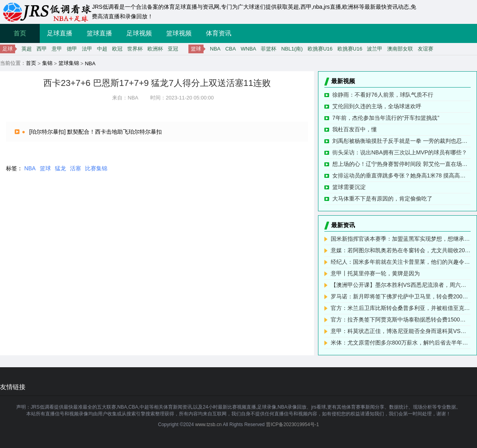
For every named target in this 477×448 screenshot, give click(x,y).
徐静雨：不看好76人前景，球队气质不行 (383, 95)
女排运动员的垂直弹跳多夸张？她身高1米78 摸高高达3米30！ (401, 175)
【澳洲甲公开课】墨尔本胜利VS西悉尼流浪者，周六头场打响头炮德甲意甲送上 (401, 285)
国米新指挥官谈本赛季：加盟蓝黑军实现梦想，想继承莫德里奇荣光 (401, 239)
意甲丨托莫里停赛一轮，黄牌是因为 (375, 273)
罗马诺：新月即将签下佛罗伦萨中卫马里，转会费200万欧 (401, 296)
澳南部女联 (400, 49)
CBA (231, 49)
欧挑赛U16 (320, 49)
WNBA (248, 49)
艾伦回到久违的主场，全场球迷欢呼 (377, 106)
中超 (102, 49)
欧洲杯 (155, 49)
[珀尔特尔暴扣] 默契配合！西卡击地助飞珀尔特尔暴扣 (95, 132)
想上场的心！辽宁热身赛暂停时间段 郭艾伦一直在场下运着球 (401, 164)
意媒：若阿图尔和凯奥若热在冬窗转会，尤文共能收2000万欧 (401, 250)
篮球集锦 (69, 63)
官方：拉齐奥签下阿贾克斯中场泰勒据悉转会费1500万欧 (401, 319)
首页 (20, 33)
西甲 (42, 49)
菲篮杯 (269, 49)
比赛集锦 (96, 168)
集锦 (47, 63)
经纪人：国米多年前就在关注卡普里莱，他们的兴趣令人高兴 (401, 262)
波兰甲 (375, 49)
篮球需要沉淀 (349, 187)
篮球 (45, 168)
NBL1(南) (292, 49)
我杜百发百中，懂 (355, 129)
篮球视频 (179, 33)
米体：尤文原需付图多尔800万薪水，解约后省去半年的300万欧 (401, 343)
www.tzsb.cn (208, 425)
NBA (215, 49)
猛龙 (60, 168)
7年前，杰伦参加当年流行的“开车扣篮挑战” (386, 118)
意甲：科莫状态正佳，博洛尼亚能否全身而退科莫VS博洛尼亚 (401, 331)
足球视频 (139, 33)
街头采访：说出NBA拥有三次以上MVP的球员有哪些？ (400, 152)
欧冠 (117, 49)
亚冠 (173, 49)
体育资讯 (219, 33)
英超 (27, 49)
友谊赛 (426, 49)
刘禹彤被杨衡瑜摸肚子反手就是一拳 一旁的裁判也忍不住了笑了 (401, 141)
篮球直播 (99, 33)
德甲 (72, 49)
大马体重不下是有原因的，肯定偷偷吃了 (382, 199)
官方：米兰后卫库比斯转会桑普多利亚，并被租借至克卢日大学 (401, 308)
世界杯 (135, 49)
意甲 (57, 49)
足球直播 (60, 33)
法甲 (87, 49)
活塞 (76, 168)
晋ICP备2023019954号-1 (292, 425)
